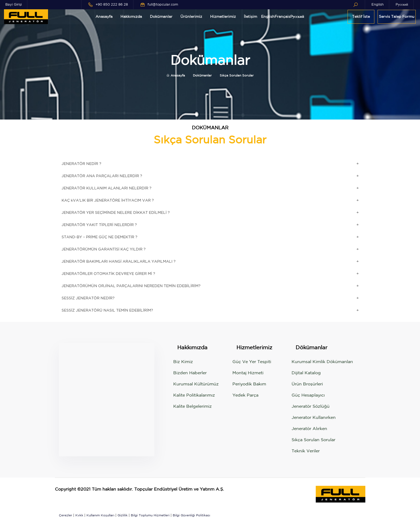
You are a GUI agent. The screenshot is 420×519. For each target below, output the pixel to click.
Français (282, 17)
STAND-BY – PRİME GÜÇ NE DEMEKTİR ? (99, 237)
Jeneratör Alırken (309, 429)
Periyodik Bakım (249, 384)
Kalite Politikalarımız (194, 395)
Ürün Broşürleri (307, 384)
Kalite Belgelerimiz (192, 407)
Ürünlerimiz (191, 17)
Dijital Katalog (306, 373)
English (378, 5)
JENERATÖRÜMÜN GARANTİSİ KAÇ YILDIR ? (104, 249)
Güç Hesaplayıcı (308, 395)
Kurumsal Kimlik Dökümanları (322, 362)
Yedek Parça (245, 395)
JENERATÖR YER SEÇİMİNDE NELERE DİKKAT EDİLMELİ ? (116, 213)
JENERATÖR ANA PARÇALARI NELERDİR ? (102, 176)
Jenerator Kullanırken (314, 418)
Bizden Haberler (190, 373)
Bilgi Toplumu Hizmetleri (150, 515)
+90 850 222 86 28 (112, 5)
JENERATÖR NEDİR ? (81, 164)
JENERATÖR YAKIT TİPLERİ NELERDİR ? (99, 225)
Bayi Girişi (14, 5)
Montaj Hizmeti (248, 373)
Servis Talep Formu (397, 17)
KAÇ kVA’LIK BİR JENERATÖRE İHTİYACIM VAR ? (108, 201)
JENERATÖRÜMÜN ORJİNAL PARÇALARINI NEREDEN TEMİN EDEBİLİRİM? (131, 286)
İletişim (250, 17)
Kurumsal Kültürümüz (196, 384)
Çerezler (66, 515)
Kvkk (79, 515)
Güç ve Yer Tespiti (252, 362)
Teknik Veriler (306, 451)
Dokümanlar (161, 17)
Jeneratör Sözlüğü (311, 407)
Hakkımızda (131, 17)
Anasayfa (104, 17)
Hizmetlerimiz (223, 17)
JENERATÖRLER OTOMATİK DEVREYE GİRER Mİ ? (108, 274)
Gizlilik (123, 515)
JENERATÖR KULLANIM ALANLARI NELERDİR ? (107, 188)
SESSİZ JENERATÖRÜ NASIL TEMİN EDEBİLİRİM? (107, 310)
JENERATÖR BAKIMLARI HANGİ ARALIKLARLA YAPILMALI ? (119, 262)
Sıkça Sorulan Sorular (313, 440)
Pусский (402, 5)
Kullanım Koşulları (100, 515)
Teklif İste (361, 17)
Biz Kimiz (183, 362)
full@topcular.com (163, 5)
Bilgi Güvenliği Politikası (191, 515)
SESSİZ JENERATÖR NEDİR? (88, 298)
